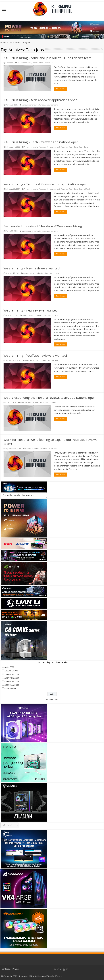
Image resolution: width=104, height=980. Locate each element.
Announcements (24, 63)
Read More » (60, 89)
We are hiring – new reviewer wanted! (31, 310)
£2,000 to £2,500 (12, 681)
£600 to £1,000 (11, 671)
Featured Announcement (43, 63)
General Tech (85, 189)
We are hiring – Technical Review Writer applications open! (46, 184)
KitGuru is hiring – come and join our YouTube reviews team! (48, 58)
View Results (52, 699)
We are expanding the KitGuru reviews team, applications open (50, 398)
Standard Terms (55, 976)
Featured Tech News (69, 147)
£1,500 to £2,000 (12, 678)
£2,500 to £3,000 (12, 685)
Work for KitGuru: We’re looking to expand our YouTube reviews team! (50, 442)
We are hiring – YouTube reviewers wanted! (35, 356)
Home (3, 43)
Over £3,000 (10, 688)
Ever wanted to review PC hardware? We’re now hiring (43, 226)
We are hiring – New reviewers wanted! (32, 268)
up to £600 (9, 667)
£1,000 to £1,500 (12, 674)
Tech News (83, 147)
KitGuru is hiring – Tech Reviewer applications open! (42, 142)
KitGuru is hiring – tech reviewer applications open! (41, 100)
